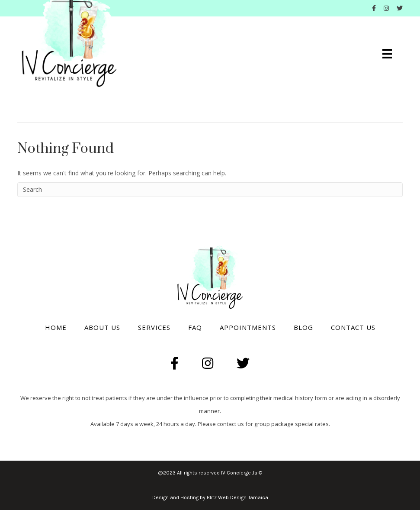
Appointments (248, 327)
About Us (102, 327)
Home (56, 327)
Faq (195, 327)
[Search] (210, 190)
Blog (303, 327)
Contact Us (353, 327)
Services (154, 327)
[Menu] (387, 53)
